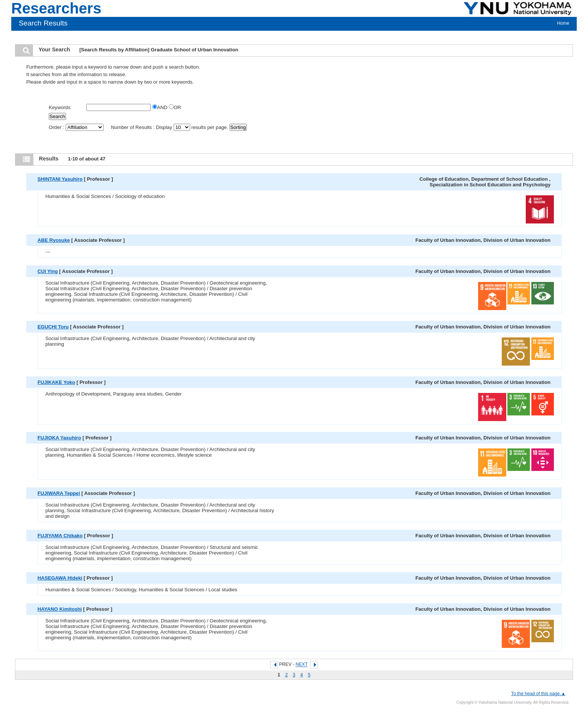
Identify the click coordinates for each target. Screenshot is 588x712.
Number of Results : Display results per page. (170, 127)
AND (160, 107)
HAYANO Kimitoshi (60, 609)
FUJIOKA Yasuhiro (59, 438)
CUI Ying (48, 271)
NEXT (301, 665)
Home (563, 23)
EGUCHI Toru (53, 327)
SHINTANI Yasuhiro (60, 179)
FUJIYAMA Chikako (60, 536)
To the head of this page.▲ (538, 694)
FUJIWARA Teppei (59, 493)
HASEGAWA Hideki (60, 578)
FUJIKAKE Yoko (56, 382)
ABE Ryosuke (54, 240)
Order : (77, 127)
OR (175, 107)
